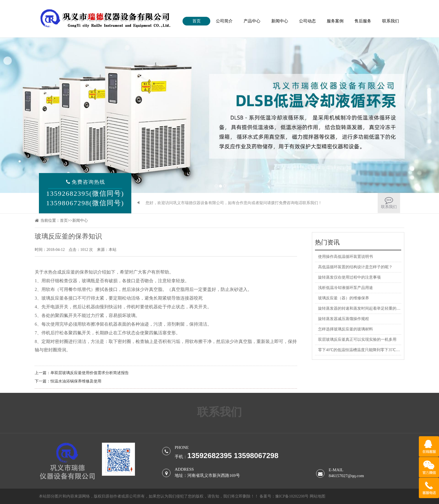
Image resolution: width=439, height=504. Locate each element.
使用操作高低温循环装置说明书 (345, 257)
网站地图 (317, 496)
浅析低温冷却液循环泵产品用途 (345, 288)
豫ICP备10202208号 (292, 496)
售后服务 (363, 21)
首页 (197, 21)
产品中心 (252, 21)
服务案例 (335, 21)
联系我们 (391, 21)
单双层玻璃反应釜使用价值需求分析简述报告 (90, 373)
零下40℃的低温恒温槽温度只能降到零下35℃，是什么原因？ (371, 350)
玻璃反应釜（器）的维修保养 (344, 298)
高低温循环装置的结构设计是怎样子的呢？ (355, 267)
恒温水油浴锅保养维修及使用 (76, 381)
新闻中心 (280, 21)
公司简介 (224, 21)
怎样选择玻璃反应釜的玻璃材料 (345, 329)
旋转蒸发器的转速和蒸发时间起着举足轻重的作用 (361, 308)
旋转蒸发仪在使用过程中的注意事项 (349, 277)
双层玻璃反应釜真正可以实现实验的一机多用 (357, 340)
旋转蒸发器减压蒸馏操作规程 (344, 319)
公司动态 (307, 21)
